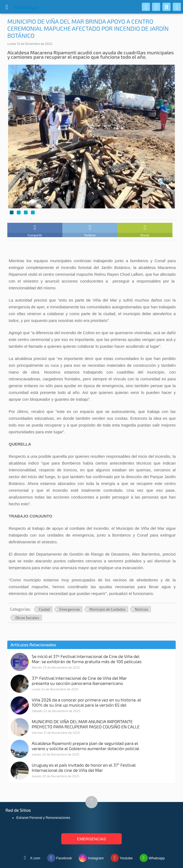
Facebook (60, 857)
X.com (31, 857)
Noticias (142, 609)
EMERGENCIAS (91, 839)
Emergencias (70, 609)
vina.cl (20, 8)
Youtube (122, 857)
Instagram (91, 857)
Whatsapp (152, 857)
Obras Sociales (27, 618)
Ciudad (44, 609)
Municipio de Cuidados (107, 609)
